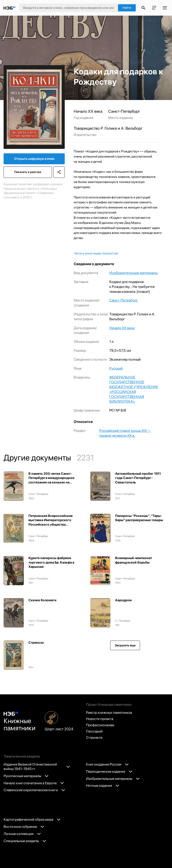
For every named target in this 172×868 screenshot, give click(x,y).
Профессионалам (100, 725)
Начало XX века (122, 328)
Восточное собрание (24, 827)
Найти (127, 8)
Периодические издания (109, 771)
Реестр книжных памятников (109, 713)
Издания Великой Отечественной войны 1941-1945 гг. (37, 767)
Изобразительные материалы (133, 273)
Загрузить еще (125, 645)
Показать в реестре (28, 172)
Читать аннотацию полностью (96, 253)
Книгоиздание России (107, 764)
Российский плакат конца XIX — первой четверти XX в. (125, 433)
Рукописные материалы (26, 776)
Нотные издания (103, 786)
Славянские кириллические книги (34, 790)
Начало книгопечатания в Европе (34, 783)
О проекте (94, 738)
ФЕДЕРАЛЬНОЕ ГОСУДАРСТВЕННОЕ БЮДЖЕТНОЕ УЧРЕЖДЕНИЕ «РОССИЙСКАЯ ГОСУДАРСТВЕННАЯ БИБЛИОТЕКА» (134, 389)
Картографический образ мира (32, 819)
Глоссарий (94, 731)
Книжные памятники (19, 722)
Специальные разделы (25, 841)
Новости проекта (100, 719)
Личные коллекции (22, 834)
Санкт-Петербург (124, 300)
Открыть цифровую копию (34, 159)
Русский (116, 368)
